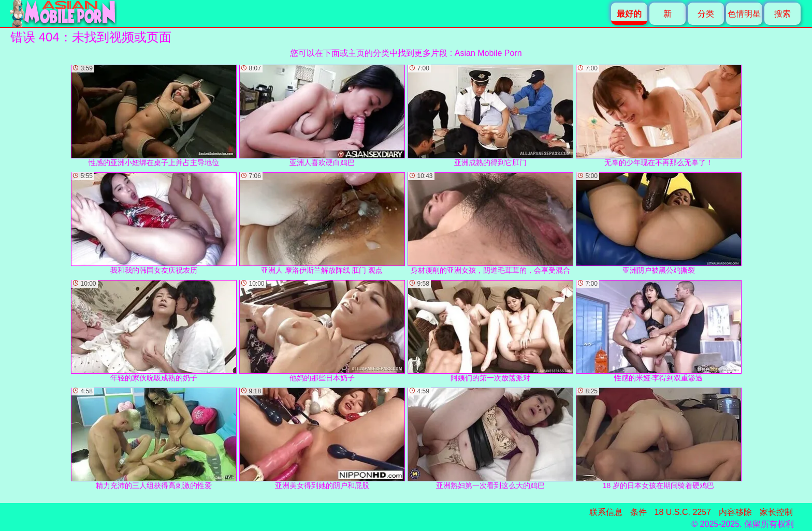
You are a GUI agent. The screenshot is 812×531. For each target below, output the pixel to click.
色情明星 (744, 14)
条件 (639, 512)
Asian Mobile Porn (488, 53)
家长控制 (776, 512)
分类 (706, 14)
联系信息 (606, 512)
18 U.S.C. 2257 (683, 512)
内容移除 (735, 512)
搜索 (782, 14)
